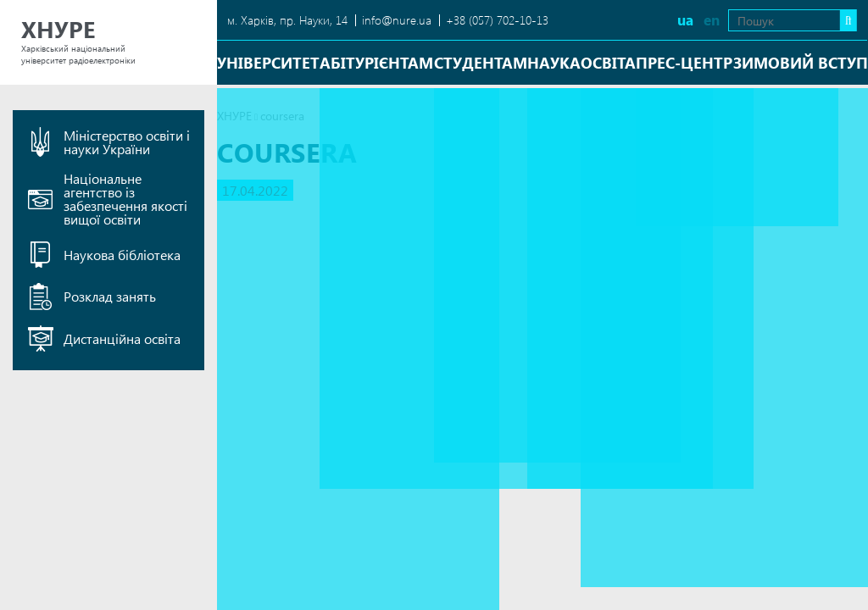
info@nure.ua (397, 20)
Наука (554, 62)
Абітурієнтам (376, 62)
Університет (268, 62)
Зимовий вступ (801, 62)
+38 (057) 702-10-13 (497, 20)
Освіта (608, 62)
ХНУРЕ (234, 116)
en (680, 20)
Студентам (481, 62)
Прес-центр (684, 62)
